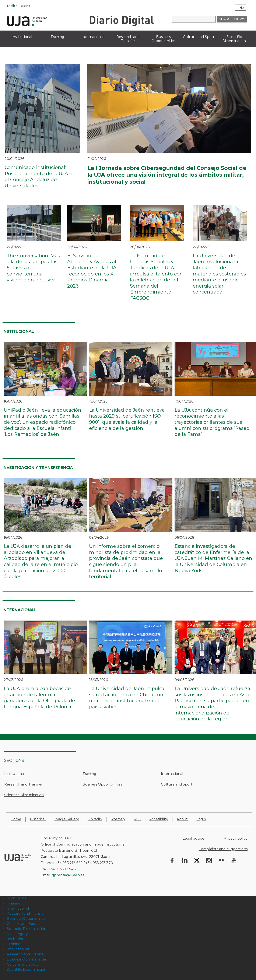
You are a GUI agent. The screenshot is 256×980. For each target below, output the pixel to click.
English (12, 6)
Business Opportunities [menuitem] (163, 39)
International (172, 774)
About (182, 819)
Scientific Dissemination (24, 795)
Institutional (15, 774)
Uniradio (95, 819)
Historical (38, 819)
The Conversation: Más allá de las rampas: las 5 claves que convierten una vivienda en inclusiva (33, 268)
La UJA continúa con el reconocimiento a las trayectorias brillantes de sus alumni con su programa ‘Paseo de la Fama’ (212, 422)
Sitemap (118, 819)
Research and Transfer (23, 784)
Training (89, 774)
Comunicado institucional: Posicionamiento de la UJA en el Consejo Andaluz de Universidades (40, 177)
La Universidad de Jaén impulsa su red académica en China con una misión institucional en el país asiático (127, 698)
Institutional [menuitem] (22, 37)
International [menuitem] (93, 37)
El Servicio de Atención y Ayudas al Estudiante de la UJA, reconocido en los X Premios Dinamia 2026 (92, 271)
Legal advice (193, 838)
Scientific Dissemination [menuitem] (234, 39)
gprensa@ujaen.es (68, 875)
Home (16, 819)
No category (17, 934)
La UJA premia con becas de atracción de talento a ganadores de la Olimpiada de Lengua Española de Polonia (39, 698)
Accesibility (159, 819)
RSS (137, 819)
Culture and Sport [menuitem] (199, 37)
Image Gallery (67, 819)
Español (26, 6)
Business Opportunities (102, 784)
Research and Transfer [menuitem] (128, 39)
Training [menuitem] (57, 37)
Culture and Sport (177, 784)
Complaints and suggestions (223, 849)
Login (201, 819)
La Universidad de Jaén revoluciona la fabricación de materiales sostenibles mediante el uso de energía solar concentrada (219, 274)
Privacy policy (236, 838)
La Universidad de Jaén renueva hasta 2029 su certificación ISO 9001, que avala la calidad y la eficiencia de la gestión (127, 419)
